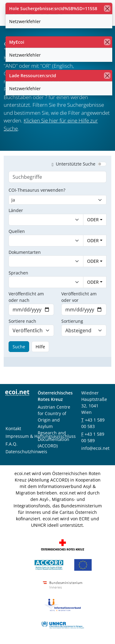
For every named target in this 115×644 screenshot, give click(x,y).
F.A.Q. (11, 444)
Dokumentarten (25, 252)
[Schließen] (107, 8)
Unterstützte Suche (72, 164)
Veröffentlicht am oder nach (26, 297)
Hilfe (40, 347)
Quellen (17, 231)
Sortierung (72, 321)
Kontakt (13, 428)
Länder (16, 210)
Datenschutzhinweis (26, 452)
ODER (93, 220)
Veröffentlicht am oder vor (79, 297)
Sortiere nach (22, 321)
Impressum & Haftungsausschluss (41, 436)
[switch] (102, 164)
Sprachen (18, 273)
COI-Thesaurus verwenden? (37, 190)
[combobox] (40, 220)
